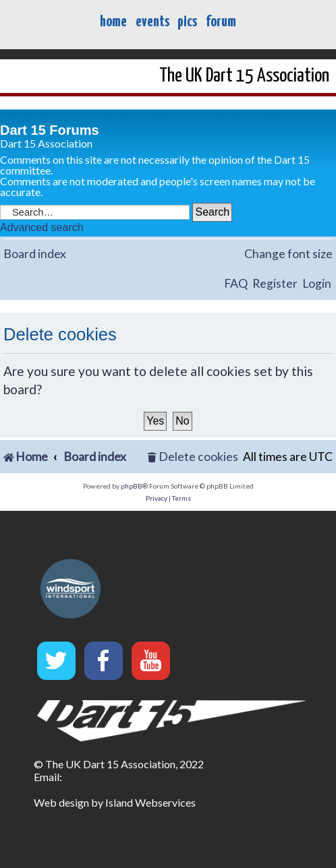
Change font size (288, 254)
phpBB (132, 486)
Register (275, 283)
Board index (35, 254)
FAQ (236, 283)
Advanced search (42, 227)
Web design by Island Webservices (115, 802)
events (152, 22)
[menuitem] (193, 457)
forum (221, 22)
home (113, 22)
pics (187, 22)
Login (317, 283)
